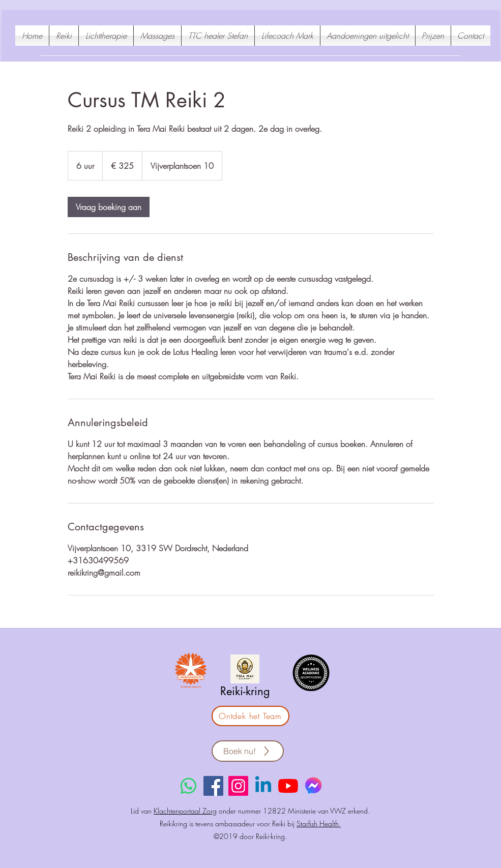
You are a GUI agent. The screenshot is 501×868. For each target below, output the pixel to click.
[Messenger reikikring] (313, 786)
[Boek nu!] (248, 751)
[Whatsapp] (188, 786)
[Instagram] (238, 786)
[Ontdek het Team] (251, 716)
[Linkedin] (263, 786)
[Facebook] (213, 786)
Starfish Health (319, 824)
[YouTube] (288, 786)
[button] (368, 36)
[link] (109, 207)
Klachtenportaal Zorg (185, 811)
